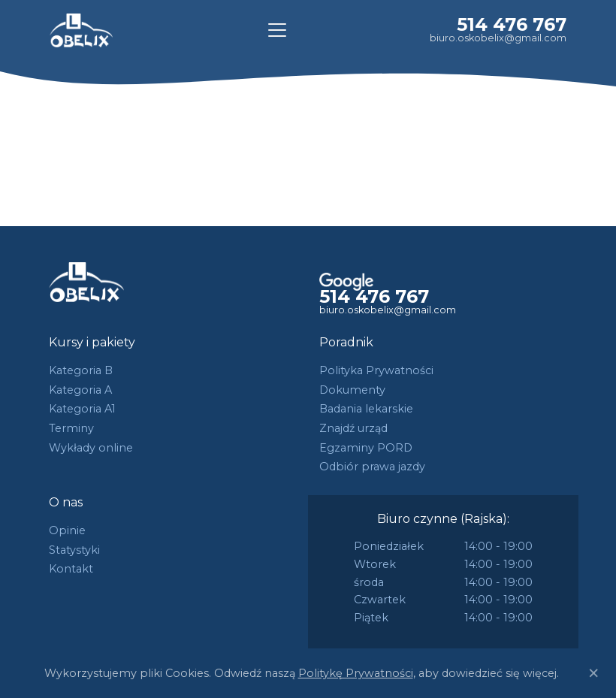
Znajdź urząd (353, 428)
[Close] (593, 673)
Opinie (67, 530)
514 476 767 (512, 24)
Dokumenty (352, 390)
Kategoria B (81, 370)
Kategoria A (80, 390)
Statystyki (74, 550)
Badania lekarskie (366, 409)
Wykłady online (91, 448)
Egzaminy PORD (366, 448)
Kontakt (71, 569)
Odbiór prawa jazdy (372, 467)
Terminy (71, 428)
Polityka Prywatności (376, 370)
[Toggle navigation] (277, 30)
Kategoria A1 (82, 409)
